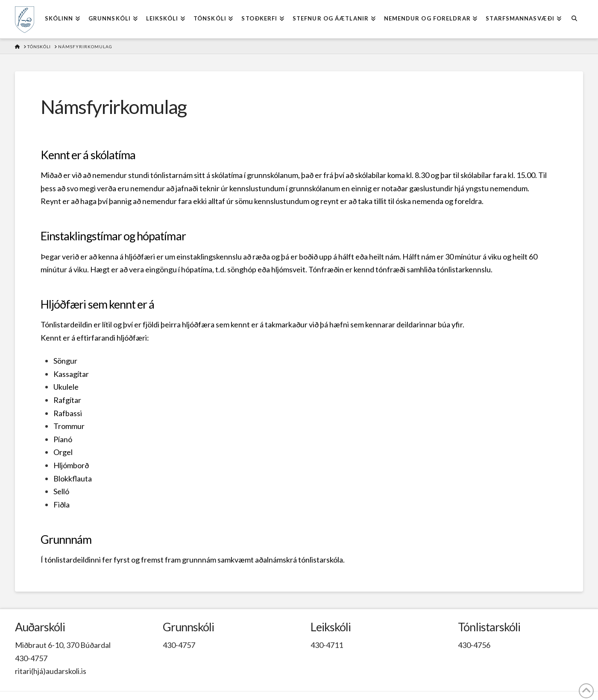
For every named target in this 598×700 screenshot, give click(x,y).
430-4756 (474, 645)
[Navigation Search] (574, 19)
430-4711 (327, 645)
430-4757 (31, 658)
